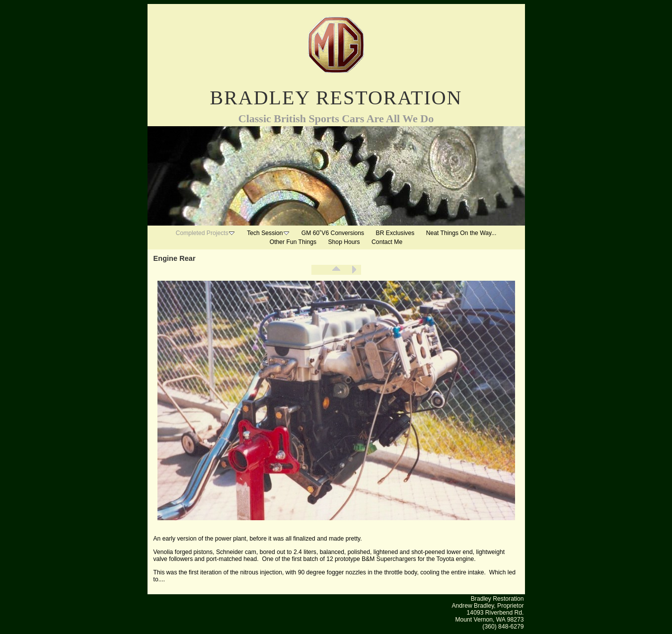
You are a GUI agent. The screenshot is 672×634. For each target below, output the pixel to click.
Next (354, 270)
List (336, 270)
